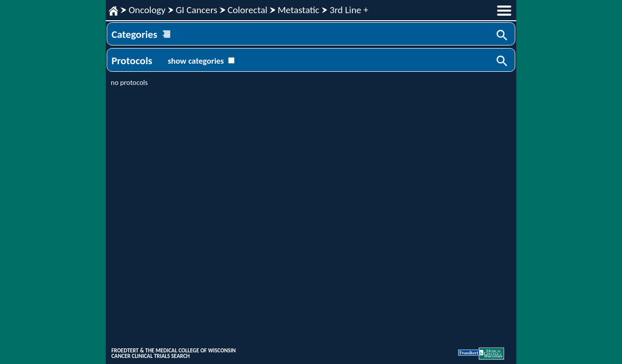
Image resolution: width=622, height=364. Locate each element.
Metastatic (299, 10)
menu (504, 11)
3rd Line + (349, 10)
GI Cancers (196, 10)
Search (503, 36)
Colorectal (248, 10)
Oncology (147, 10)
